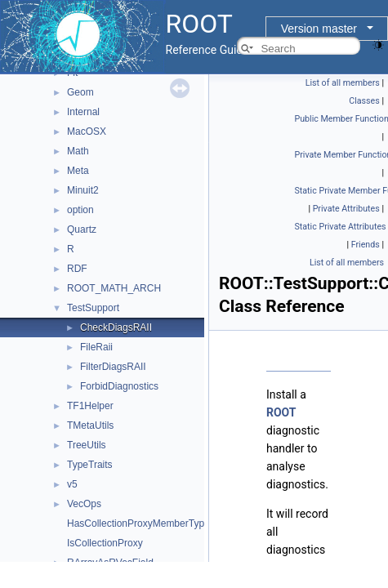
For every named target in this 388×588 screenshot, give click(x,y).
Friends (366, 245)
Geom (80, 92)
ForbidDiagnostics (119, 386)
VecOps (84, 504)
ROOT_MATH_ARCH (114, 288)
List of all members (343, 83)
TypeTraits (90, 465)
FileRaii (96, 347)
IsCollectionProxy (105, 543)
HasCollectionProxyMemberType (138, 523)
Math (78, 151)
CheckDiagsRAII (116, 327)
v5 (72, 484)
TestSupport (93, 308)
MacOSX (87, 131)
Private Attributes (346, 209)
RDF (77, 269)
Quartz (82, 229)
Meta (78, 171)
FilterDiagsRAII (113, 367)
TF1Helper (90, 406)
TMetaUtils (90, 425)
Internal (83, 112)
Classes (364, 101)
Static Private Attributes (341, 227)
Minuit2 (83, 190)
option (80, 210)
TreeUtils (87, 445)
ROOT (281, 412)
